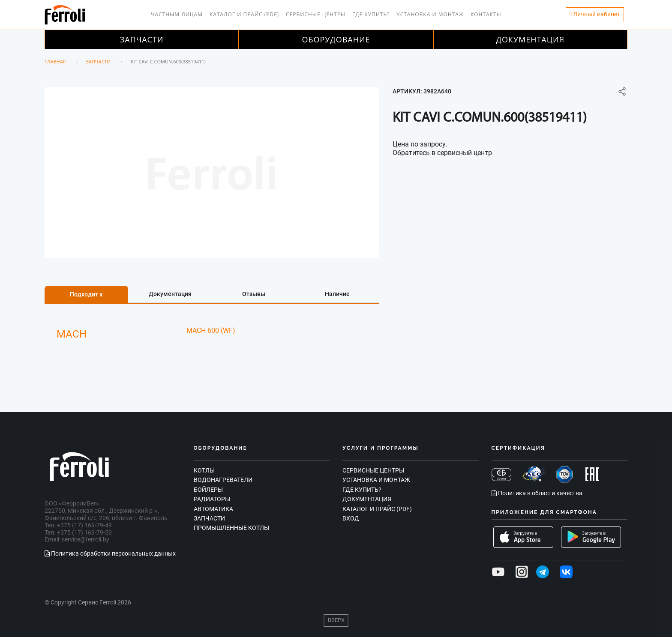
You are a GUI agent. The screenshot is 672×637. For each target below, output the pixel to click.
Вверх (336, 620)
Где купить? (371, 14)
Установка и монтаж (430, 14)
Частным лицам (177, 14)
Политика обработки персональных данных (110, 553)
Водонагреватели (223, 480)
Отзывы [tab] (254, 294)
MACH (72, 334)
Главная (55, 61)
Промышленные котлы (231, 528)
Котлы (204, 470)
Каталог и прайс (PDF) (244, 14)
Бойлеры (208, 490)
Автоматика (213, 509)
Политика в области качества (537, 493)
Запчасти (142, 39)
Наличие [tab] (337, 294)
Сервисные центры (316, 14)
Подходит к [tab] (86, 294)
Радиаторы (212, 499)
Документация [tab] (170, 294)
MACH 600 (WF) (211, 330)
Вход (351, 518)
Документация (531, 39)
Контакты (486, 14)
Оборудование (336, 39)
